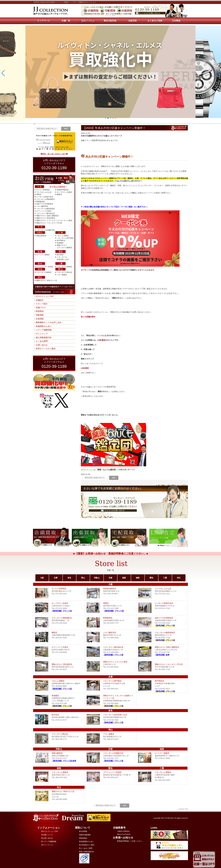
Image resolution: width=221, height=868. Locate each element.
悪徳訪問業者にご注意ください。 (130, 841)
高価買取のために (44, 326)
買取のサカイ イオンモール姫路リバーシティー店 (110, 700)
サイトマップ (42, 334)
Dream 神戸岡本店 (162, 686)
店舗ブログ (41, 307)
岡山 (83, 578)
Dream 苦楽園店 (59, 700)
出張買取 (40, 319)
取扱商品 (40, 311)
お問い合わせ (42, 345)
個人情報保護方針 (44, 337)
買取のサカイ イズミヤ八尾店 (110, 666)
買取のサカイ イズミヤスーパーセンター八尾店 (54, 220)
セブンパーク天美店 (44, 211)
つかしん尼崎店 (63, 236)
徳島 (138, 578)
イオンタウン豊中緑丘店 (46, 213)
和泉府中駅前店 (63, 190)
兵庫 (56, 578)
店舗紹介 (40, 300)
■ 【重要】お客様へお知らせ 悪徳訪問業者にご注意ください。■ (111, 554)
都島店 (59, 194)
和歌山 (97, 578)
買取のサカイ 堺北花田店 (46, 218)
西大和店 (60, 255)
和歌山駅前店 (41, 236)
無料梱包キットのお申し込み (49, 322)
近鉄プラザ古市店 (162, 623)
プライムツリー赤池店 (45, 267)
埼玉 (179, 578)
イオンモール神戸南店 (65, 238)
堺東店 (39, 194)
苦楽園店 (60, 243)
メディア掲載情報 (44, 330)
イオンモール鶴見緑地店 (46, 209)
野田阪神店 (40, 202)
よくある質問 (42, 341)
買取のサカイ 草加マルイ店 (47, 280)
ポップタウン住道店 (64, 192)
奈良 (69, 578)
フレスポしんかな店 (44, 192)
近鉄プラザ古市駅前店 (45, 204)
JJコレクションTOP (45, 296)
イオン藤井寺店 (42, 206)
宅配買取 (40, 315)
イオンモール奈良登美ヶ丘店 (110, 719)
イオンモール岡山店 (64, 272)
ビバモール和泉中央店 (45, 197)
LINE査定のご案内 (87, 845)
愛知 (151, 578)
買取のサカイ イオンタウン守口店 (49, 223)
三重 (165, 578)
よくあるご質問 (86, 848)
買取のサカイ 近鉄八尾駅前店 (47, 216)
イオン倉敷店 (62, 275)
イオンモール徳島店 (44, 272)
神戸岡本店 (61, 240)
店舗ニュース (47, 835)
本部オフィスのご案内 (46, 349)
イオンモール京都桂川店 (46, 230)
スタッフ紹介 (42, 304)
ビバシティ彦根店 (43, 255)
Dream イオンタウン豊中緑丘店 (110, 652)
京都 (110, 578)
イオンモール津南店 (64, 267)
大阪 (42, 578)
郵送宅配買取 (85, 835)
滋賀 (124, 578)
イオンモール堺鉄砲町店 (46, 199)
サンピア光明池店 (43, 190)
